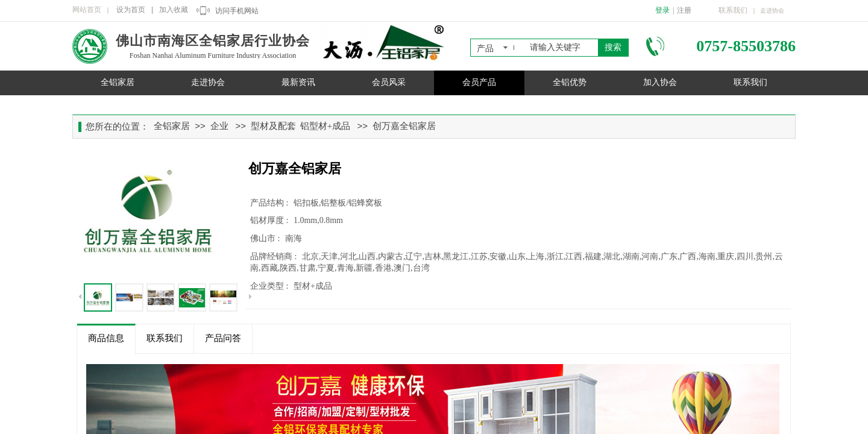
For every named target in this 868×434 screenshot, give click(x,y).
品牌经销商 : (275, 256)
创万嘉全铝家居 (404, 126)
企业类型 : (270, 286)
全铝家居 (118, 82)
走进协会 (208, 82)
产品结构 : (270, 203)
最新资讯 (298, 82)
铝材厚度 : (270, 220)
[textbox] (561, 48)
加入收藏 (174, 10)
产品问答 (223, 338)
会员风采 (389, 82)
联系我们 (750, 82)
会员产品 (479, 82)
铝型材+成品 (325, 126)
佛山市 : (266, 238)
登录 (662, 10)
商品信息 (106, 338)
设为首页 (131, 10)
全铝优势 (570, 82)
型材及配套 (273, 126)
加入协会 (660, 82)
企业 (219, 126)
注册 (684, 10)
